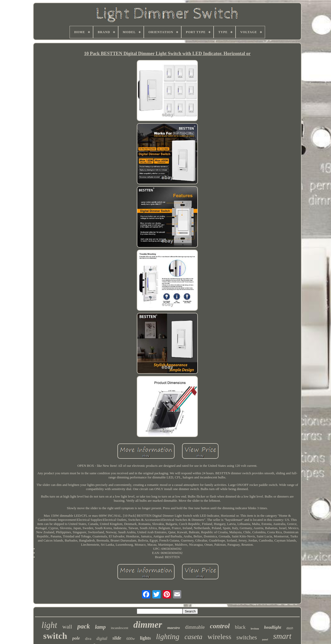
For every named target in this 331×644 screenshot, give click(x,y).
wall (67, 627)
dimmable (195, 627)
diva (88, 639)
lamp (100, 627)
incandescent (120, 628)
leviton (255, 628)
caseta (194, 637)
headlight (273, 627)
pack (84, 626)
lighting (168, 636)
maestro (174, 628)
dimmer (148, 625)
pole (76, 638)
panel (265, 639)
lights (145, 638)
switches (247, 637)
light (50, 625)
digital (102, 638)
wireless (220, 637)
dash (290, 628)
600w (131, 639)
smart (282, 636)
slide (117, 638)
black (240, 627)
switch (55, 636)
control (220, 626)
